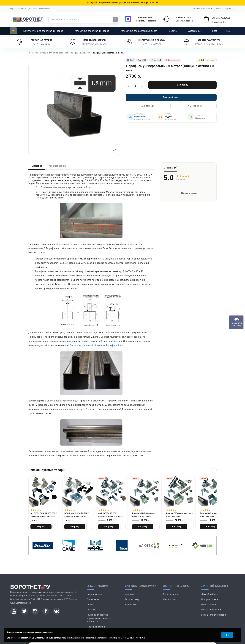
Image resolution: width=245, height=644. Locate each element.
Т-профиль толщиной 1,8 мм (85, 345)
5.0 (206, 60)
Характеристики (57, 166)
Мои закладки (209, 605)
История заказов (210, 599)
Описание (37, 166)
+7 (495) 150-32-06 (42, 44)
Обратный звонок (184, 21)
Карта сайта (131, 605)
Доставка (33, 9)
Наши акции (169, 599)
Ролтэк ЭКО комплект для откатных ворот (213, 515)
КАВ (130, 60)
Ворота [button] (174, 31)
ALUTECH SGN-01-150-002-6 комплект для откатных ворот (44, 515)
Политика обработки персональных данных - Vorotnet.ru (99, 618)
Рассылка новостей (211, 610)
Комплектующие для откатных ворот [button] (45, 31)
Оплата (90, 605)
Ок (227, 635)
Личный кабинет (210, 594)
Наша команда (94, 594)
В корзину (182, 85)
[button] (202, 9)
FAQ (228, 31)
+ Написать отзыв (188, 193)
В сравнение (194, 106)
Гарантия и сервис (96, 627)
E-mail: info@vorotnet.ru (214, 615)
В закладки (148, 106)
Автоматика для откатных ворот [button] (93, 31)
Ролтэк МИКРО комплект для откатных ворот (144, 515)
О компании (45, 9)
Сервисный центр (18, 9)
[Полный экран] (114, 150)
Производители (171, 594)
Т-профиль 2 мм (115, 345)
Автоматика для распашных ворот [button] (140, 31)
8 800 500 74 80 (184, 18)
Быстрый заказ (171, 97)
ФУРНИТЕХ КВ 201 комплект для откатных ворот (110, 515)
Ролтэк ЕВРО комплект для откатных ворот (179, 515)
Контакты (130, 594)
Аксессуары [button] (196, 31)
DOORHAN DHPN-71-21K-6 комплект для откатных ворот (77, 515)
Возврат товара (133, 599)
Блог (215, 31)
